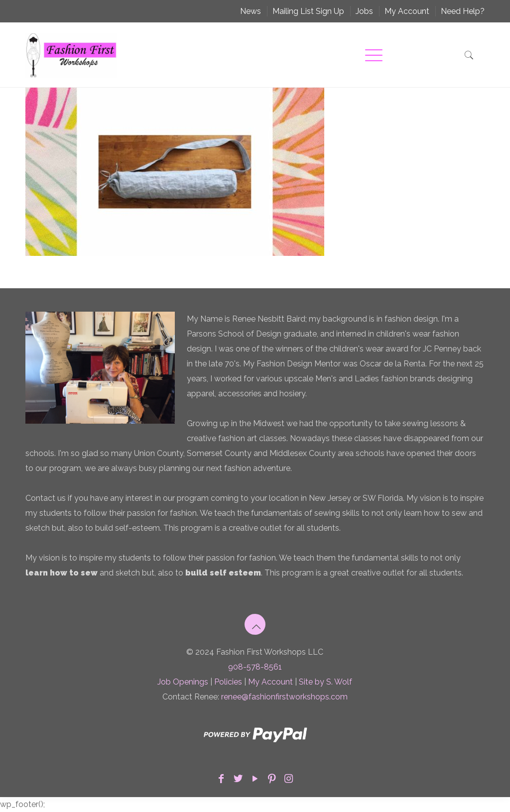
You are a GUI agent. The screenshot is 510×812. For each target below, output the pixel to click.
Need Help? (463, 11)
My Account (407, 11)
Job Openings (183, 682)
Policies (228, 682)
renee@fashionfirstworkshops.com (284, 697)
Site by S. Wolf (325, 682)
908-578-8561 (255, 667)
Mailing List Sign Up (308, 11)
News (251, 11)
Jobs (364, 11)
